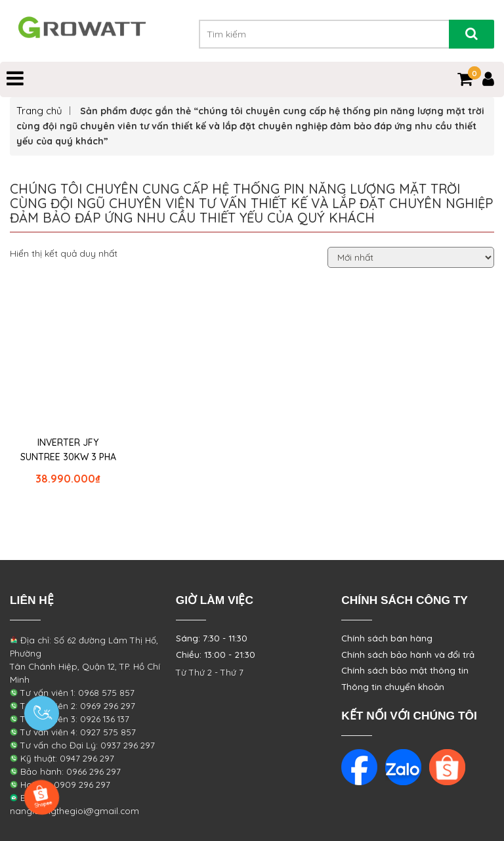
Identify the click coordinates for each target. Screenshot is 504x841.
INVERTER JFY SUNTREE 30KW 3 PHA (68, 450)
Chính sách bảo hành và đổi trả (408, 655)
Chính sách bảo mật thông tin (405, 670)
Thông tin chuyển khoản (393, 687)
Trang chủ (39, 111)
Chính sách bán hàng (387, 638)
